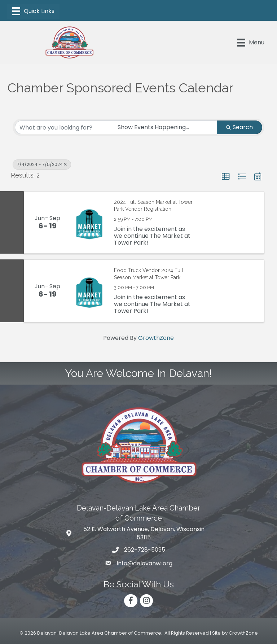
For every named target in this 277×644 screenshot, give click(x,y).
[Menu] (33, 11)
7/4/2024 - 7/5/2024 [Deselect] (42, 164)
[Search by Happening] (165, 127)
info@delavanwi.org (145, 563)
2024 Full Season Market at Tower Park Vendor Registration (153, 206)
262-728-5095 (145, 550)
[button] (226, 177)
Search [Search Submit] (239, 127)
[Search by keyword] (64, 127)
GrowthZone (156, 338)
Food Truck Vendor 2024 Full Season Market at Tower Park (149, 274)
